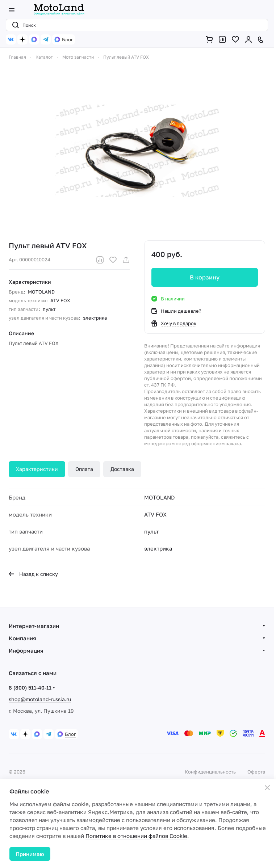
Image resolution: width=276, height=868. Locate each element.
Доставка (122, 469)
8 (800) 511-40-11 (30, 688)
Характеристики (37, 469)
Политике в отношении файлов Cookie (136, 836)
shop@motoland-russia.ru (40, 699)
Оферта (256, 772)
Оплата (84, 469)
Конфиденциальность (210, 772)
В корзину (205, 277)
